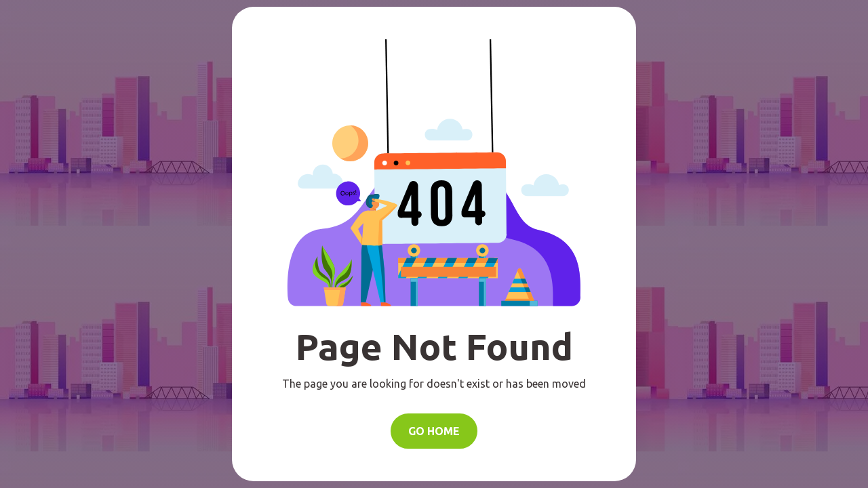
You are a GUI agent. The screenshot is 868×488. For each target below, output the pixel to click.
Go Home (434, 431)
